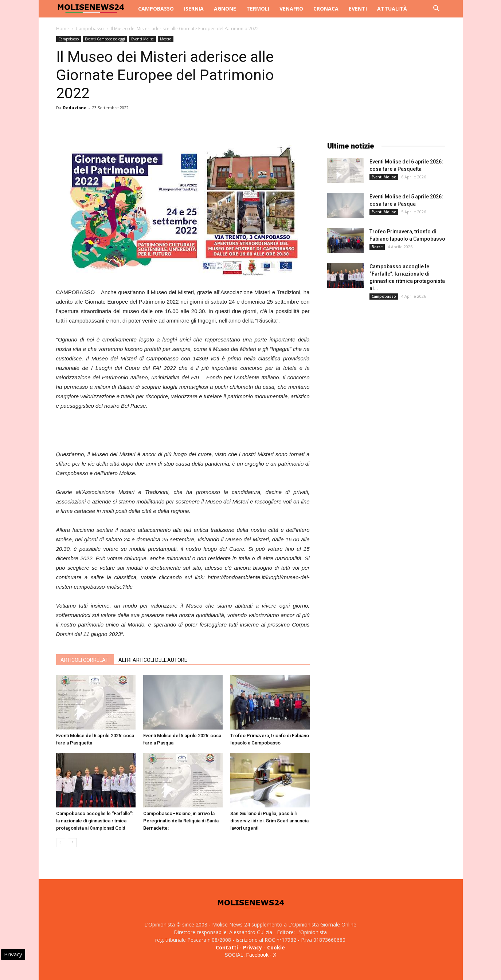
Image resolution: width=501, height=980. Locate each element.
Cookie (276, 947)
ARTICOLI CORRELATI (85, 660)
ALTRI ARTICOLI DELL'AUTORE (153, 660)
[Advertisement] (183, 431)
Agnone (225, 9)
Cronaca (326, 9)
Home (62, 29)
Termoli (258, 9)
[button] (437, 9)
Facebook (257, 955)
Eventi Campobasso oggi (105, 39)
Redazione (75, 108)
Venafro (291, 9)
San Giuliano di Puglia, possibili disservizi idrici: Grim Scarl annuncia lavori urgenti (269, 821)
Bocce (377, 247)
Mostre (166, 39)
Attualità (392, 9)
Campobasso (156, 9)
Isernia (194, 9)
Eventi (358, 9)
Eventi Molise (142, 39)
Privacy (253, 947)
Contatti (227, 947)
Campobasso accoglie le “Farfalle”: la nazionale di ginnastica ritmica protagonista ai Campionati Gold (95, 821)
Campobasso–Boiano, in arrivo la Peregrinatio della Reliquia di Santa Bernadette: (181, 821)
